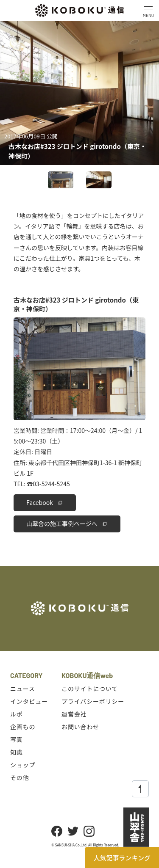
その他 (20, 777)
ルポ (17, 714)
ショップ (23, 765)
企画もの (23, 727)
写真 (17, 739)
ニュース (23, 689)
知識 (17, 752)
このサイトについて (90, 689)
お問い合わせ (80, 727)
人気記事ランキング (122, 858)
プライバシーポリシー (93, 701)
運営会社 (74, 714)
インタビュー (29, 701)
